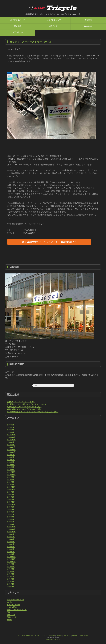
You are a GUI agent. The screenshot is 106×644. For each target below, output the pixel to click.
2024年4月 (11, 445)
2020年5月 (11, 497)
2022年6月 (11, 462)
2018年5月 (11, 544)
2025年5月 (11, 427)
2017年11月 (11, 559)
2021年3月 (11, 482)
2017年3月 (11, 579)
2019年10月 (11, 504)
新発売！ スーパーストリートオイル (31, 42)
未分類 (9, 620)
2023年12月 (11, 447)
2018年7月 (11, 539)
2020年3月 (11, 500)
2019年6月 (11, 512)
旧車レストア (12, 617)
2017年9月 (11, 564)
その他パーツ (12, 602)
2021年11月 (11, 475)
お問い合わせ (18, 32)
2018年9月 (11, 534)
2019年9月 (11, 507)
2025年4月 (11, 430)
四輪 (8, 612)
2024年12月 (11, 435)
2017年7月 (11, 569)
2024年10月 (11, 440)
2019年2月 (11, 522)
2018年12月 (11, 527)
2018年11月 (11, 529)
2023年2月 (11, 460)
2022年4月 (11, 467)
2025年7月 (11, 425)
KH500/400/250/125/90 (15, 600)
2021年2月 (11, 485)
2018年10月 (11, 532)
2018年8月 (11, 537)
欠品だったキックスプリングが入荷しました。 (24, 407)
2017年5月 (11, 574)
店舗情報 (18, 26)
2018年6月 (11, 542)
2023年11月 (11, 450)
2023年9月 (11, 455)
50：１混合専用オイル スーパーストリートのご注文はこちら (49, 242)
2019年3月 (11, 519)
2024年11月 (11, 437)
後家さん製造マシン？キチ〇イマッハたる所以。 (25, 409)
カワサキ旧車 (12, 607)
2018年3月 (11, 549)
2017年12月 (11, 557)
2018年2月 (11, 552)
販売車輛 (88, 20)
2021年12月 (11, 472)
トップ (18, 636)
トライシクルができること (17, 610)
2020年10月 (11, 490)
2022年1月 (11, 470)
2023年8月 (11, 457)
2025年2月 (11, 432)
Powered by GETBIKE (53, 640)
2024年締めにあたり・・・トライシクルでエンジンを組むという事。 (33, 412)
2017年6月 (11, 572)
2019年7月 (11, 509)
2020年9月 (11, 492)
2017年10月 (11, 562)
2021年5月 (11, 480)
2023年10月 (11, 452)
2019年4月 (11, 517)
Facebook (88, 26)
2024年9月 (11, 442)
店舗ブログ (11, 615)
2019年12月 (11, 502)
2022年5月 (11, 465)
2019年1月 (11, 524)
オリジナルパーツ (18, 20)
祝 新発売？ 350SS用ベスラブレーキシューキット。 (27, 404)
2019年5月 (11, 514)
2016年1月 (11, 587)
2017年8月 (11, 567)
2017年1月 (11, 584)
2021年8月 (11, 477)
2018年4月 (11, 547)
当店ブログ (53, 26)
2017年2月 (11, 582)
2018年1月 (11, 554)
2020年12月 (11, 487)
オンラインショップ (53, 20)
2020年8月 (11, 495)
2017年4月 (11, 577)
